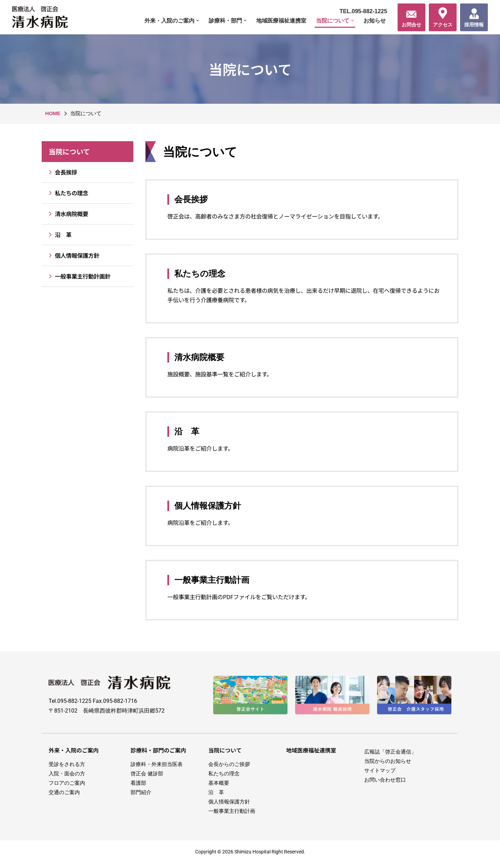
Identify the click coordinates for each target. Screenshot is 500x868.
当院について (69, 152)
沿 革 (59, 235)
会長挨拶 (62, 173)
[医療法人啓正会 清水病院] (42, 17)
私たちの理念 (68, 193)
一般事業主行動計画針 (80, 277)
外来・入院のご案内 (74, 754)
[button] (189, 21)
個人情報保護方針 (74, 256)
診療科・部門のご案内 (158, 754)
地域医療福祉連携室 (276, 21)
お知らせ (374, 21)
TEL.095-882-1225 (362, 11)
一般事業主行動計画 (212, 582)
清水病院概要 (68, 214)
